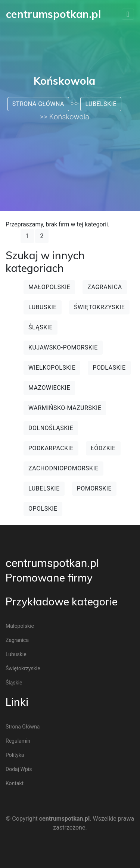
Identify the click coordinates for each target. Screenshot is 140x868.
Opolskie (43, 509)
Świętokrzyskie (99, 307)
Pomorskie (94, 488)
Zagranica (105, 287)
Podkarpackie (51, 448)
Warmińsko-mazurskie (65, 408)
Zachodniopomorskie (63, 468)
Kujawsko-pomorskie (63, 347)
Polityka (15, 755)
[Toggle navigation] (128, 14)
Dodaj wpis (19, 769)
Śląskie (41, 327)
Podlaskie (109, 368)
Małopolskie (49, 287)
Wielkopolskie (52, 368)
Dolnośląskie (51, 428)
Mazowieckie (49, 388)
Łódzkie (103, 448)
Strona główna (38, 104)
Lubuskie (43, 307)
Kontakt (15, 783)
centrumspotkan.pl (52, 563)
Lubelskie (101, 104)
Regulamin (18, 741)
